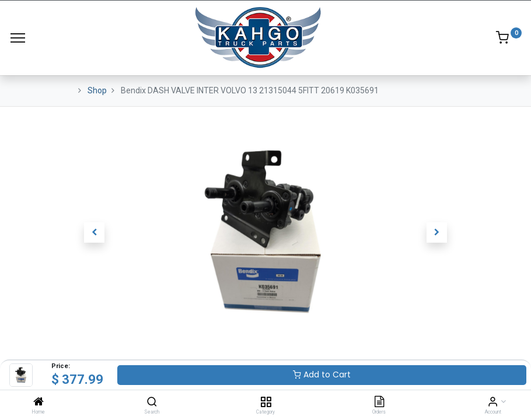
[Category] (266, 402)
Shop (97, 90)
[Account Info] (493, 402)
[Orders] (379, 402)
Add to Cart (322, 374)
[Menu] (18, 38)
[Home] (39, 402)
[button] (95, 233)
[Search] (152, 402)
